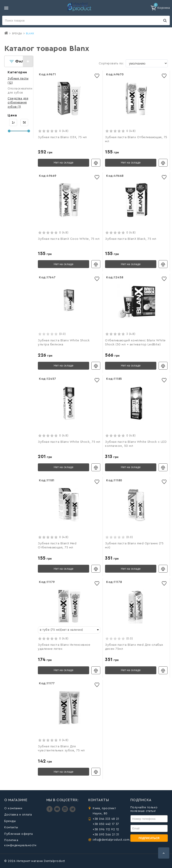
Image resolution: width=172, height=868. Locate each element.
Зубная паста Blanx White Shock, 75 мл (69, 442)
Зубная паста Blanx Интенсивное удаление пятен (64, 647)
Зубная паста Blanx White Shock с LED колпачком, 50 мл (136, 444)
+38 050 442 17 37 (106, 824)
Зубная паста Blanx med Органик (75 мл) (134, 545)
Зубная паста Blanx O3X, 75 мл (62, 137)
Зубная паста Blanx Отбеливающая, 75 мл (136, 139)
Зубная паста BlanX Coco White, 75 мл (69, 239)
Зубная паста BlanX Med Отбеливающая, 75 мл (57, 545)
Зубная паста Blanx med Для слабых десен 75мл (134, 647)
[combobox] (69, 630)
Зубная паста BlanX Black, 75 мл (131, 239)
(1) (18, 102)
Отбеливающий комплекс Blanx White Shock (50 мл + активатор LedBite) (135, 342)
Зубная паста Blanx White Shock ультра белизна (64, 342)
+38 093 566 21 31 (106, 834)
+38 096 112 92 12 (106, 829)
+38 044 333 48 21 (106, 819)
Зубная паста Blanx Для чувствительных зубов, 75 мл (61, 748)
